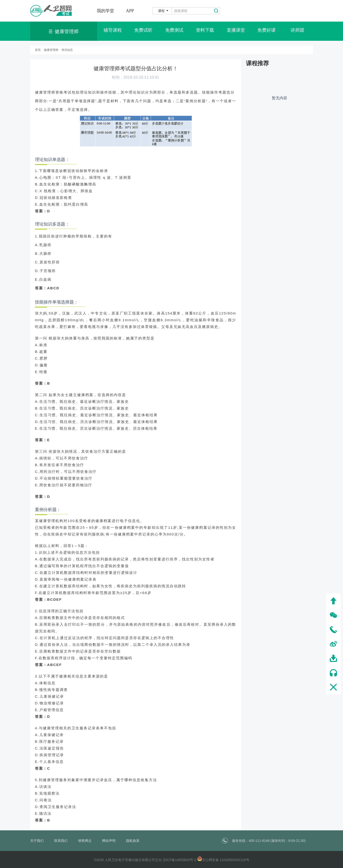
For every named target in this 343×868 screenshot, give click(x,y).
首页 (38, 50)
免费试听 (143, 31)
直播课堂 (236, 31)
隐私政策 (133, 841)
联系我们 (61, 841)
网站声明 (109, 841)
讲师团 (297, 31)
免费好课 (267, 31)
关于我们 (37, 841)
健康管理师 (51, 50)
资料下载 (205, 31)
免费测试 (174, 31)
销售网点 (85, 841)
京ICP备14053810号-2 (180, 860)
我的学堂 (105, 11)
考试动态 (67, 50)
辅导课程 (113, 31)
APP (130, 11)
